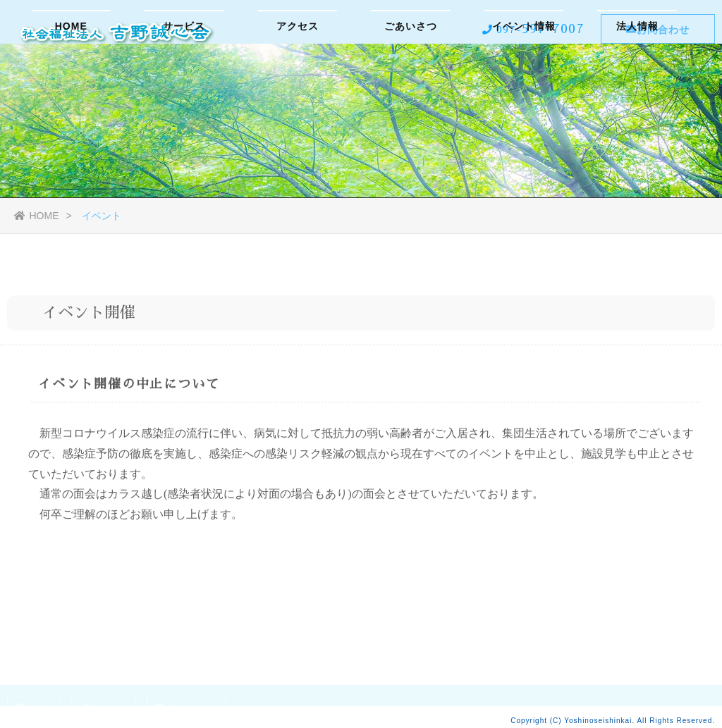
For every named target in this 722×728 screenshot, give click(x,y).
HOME (71, 81)
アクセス (298, 81)
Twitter (104, 709)
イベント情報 (524, 81)
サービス (184, 81)
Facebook (186, 709)
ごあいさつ (411, 81)
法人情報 (637, 81)
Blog (33, 709)
